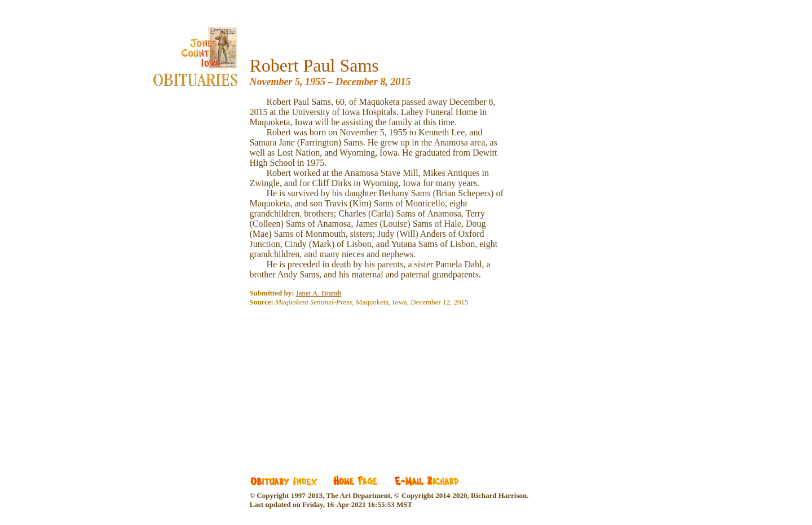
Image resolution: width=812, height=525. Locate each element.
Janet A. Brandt (319, 293)
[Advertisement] (334, 383)
